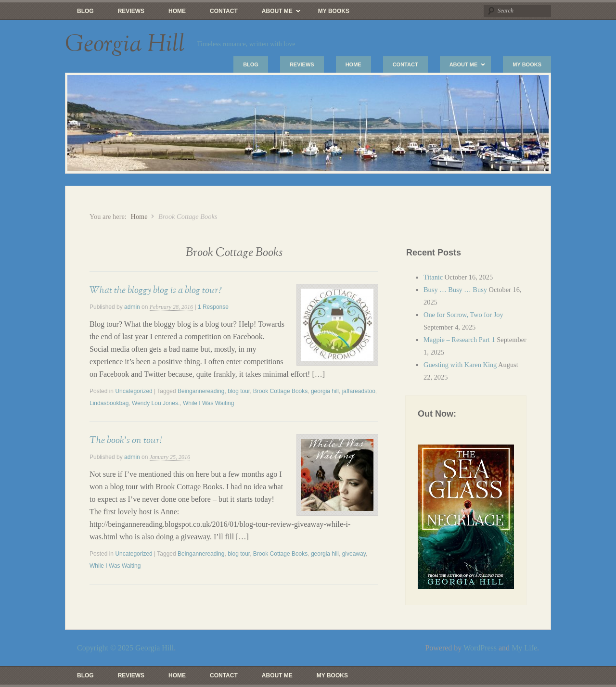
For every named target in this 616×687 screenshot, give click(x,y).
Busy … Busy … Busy (455, 290)
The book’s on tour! (126, 440)
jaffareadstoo (359, 391)
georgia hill (325, 391)
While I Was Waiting (208, 403)
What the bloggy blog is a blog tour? (156, 290)
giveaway (354, 554)
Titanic (433, 277)
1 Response (213, 307)
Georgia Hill (125, 44)
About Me (275, 13)
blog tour (239, 391)
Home (177, 11)
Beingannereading (201, 391)
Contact (224, 11)
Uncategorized (134, 391)
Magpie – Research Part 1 (459, 340)
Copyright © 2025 (106, 648)
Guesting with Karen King (460, 365)
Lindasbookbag (109, 403)
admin (132, 307)
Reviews (131, 11)
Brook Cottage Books (280, 391)
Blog (85, 11)
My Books (334, 11)
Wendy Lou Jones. (156, 403)
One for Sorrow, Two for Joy (463, 315)
